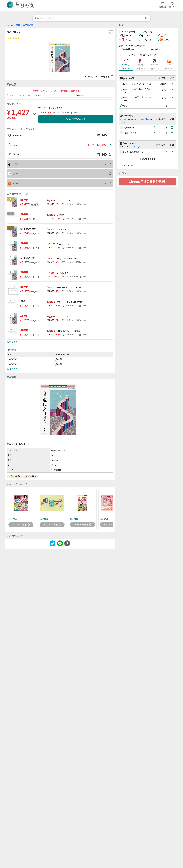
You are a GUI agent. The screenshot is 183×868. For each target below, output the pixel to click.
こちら (143, 119)
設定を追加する (148, 159)
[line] (60, 544)
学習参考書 (28, 25)
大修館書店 (31, 476)
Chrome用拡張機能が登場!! (148, 182)
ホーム (10, 25)
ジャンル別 (15, 476)
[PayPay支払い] (172, 127)
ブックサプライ (55, 108)
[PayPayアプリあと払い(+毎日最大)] (172, 90)
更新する (79, 95)
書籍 (18, 25)
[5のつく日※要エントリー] (172, 152)
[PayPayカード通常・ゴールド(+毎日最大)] (172, 98)
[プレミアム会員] (172, 133)
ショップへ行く (76, 119)
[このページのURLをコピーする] (67, 544)
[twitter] (53, 544)
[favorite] (111, 32)
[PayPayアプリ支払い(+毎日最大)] (172, 84)
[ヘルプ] (155, 127)
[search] (147, 18)
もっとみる (14, 342)
